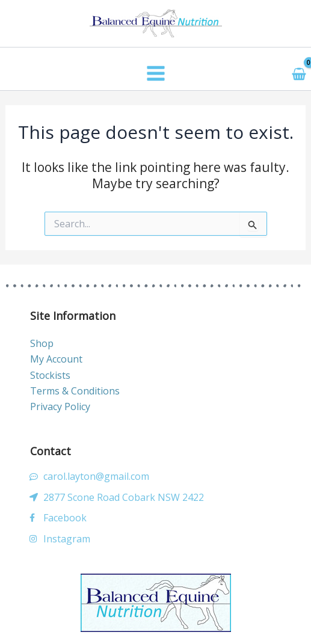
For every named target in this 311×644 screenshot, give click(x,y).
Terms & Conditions (75, 391)
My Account (56, 359)
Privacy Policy (60, 406)
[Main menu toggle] (155, 73)
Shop (42, 343)
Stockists (50, 375)
